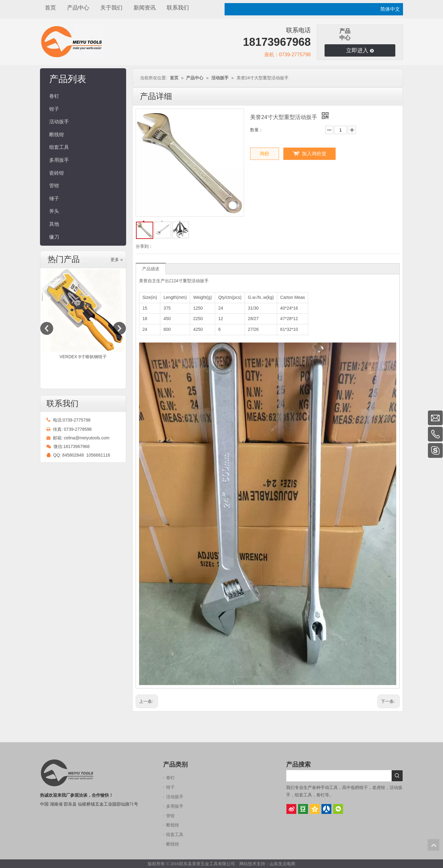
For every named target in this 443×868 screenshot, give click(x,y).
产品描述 (151, 269)
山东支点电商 (282, 864)
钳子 (54, 109)
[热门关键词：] (397, 776)
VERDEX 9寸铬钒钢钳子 (83, 357)
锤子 (54, 198)
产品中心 (78, 8)
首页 (50, 8)
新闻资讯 (145, 8)
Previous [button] (47, 328)
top (433, 845)
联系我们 (178, 8)
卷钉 (54, 96)
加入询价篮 (314, 154)
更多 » (117, 260)
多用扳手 (59, 160)
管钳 (54, 186)
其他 (54, 224)
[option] (83, 315)
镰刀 (54, 237)
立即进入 (360, 50)
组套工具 (59, 147)
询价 (265, 154)
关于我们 (111, 8)
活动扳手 (59, 122)
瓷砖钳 (57, 173)
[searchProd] (339, 776)
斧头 (54, 211)
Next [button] (119, 328)
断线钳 (57, 135)
